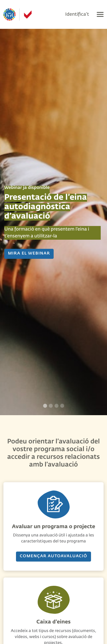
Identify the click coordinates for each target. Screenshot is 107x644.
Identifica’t (77, 15)
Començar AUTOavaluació (53, 556)
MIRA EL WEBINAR (29, 254)
